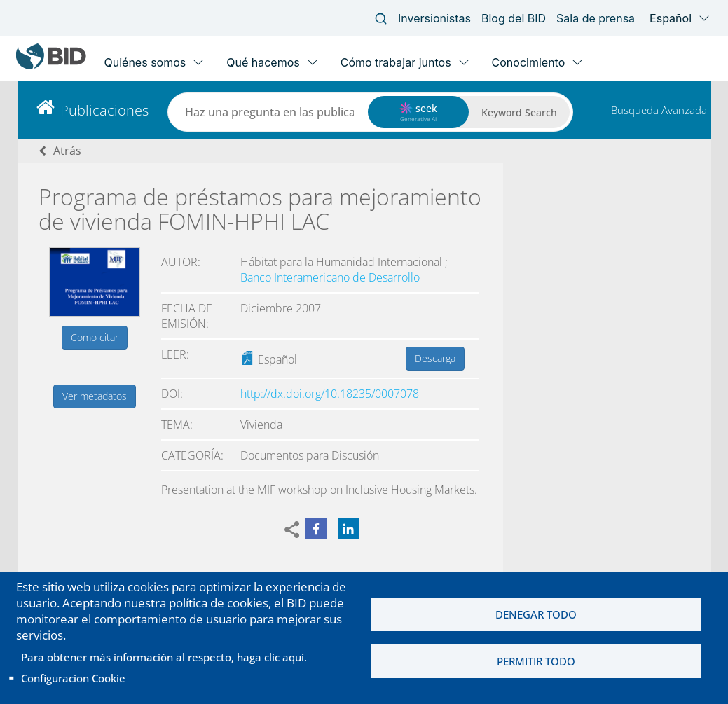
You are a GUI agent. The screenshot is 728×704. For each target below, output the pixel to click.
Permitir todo (536, 661)
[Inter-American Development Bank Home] (51, 66)
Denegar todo (536, 614)
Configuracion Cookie (73, 678)
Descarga (435, 358)
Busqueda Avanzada (659, 110)
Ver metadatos (95, 396)
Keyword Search (519, 112)
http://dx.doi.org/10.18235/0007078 (330, 394)
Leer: (175, 354)
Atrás (67, 151)
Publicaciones (104, 110)
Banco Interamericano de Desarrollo (330, 277)
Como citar (95, 337)
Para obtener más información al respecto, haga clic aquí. (164, 657)
